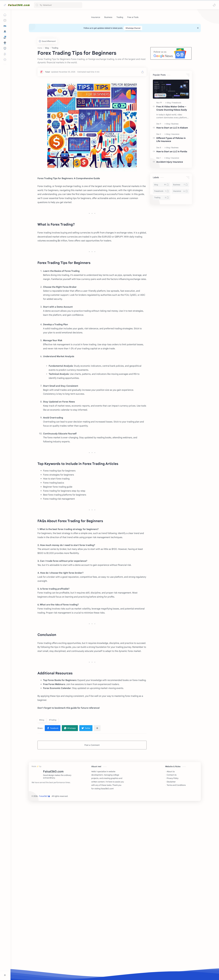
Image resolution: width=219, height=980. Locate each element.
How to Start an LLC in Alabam (172, 170)
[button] (214, 5)
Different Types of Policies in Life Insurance (171, 182)
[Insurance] (96, 17)
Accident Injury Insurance (170, 204)
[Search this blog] (58, 5)
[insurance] (175, 176)
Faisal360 (45, 973)
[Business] (108, 17)
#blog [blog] (42, 896)
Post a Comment (92, 921)
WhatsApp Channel (133, 28)
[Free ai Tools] (133, 17)
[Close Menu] (198, 28)
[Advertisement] (113, 55)
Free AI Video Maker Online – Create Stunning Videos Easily (172, 150)
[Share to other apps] (97, 904)
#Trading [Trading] (53, 896)
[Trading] (120, 17)
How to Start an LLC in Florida (172, 193)
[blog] (169, 145)
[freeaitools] (177, 145)
